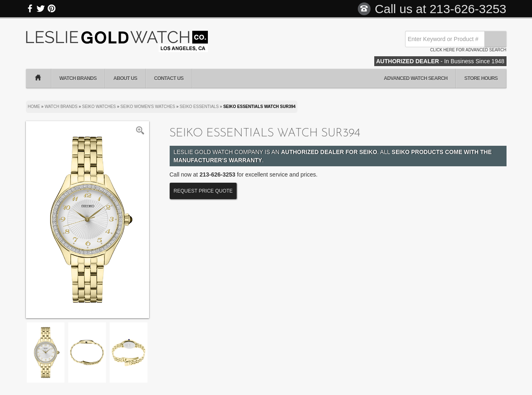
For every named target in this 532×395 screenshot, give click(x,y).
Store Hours (481, 78)
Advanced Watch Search (416, 78)
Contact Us (169, 78)
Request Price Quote (203, 191)
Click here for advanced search (468, 50)
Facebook (30, 9)
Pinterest (51, 9)
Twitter (41, 9)
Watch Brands (78, 78)
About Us (125, 78)
